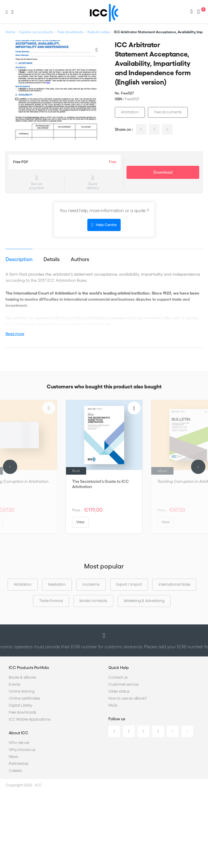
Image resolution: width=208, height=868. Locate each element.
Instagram (158, 731)
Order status (119, 691)
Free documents (168, 112)
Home (10, 32)
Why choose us (22, 750)
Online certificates (24, 698)
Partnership (19, 764)
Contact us (118, 677)
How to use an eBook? (128, 698)
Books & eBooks (22, 677)
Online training (22, 691)
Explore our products (36, 32)
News (13, 757)
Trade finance (51, 601)
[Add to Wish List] (97, 50)
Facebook (143, 731)
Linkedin (114, 731)
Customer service (123, 684)
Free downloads (70, 32)
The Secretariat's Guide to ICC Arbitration (100, 484)
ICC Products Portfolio (29, 668)
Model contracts (93, 601)
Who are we (19, 743)
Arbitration (130, 112)
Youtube (173, 731)
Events (14, 684)
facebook (167, 129)
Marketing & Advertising (144, 601)
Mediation (57, 584)
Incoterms (91, 584)
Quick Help (119, 668)
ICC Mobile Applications (30, 719)
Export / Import (129, 584)
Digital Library (20, 705)
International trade (174, 584)
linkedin (141, 129)
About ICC (19, 733)
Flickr (187, 731)
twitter (154, 129)
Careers (15, 771)
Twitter (129, 731)
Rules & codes (98, 32)
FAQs (113, 705)
